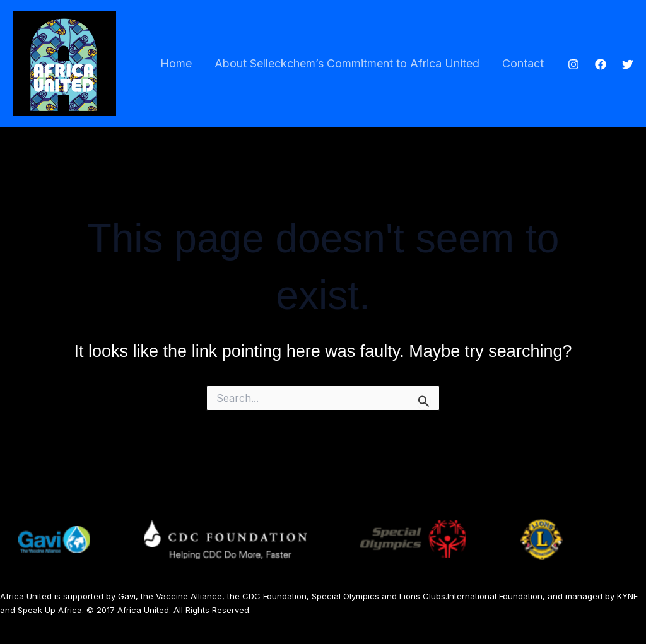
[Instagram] (573, 64)
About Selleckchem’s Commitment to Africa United (347, 63)
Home (176, 63)
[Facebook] (601, 64)
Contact (523, 63)
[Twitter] (628, 64)
